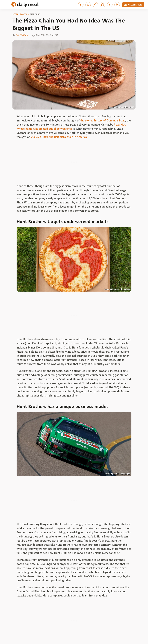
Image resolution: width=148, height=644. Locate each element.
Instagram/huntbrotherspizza (121, 107)
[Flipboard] (110, 5)
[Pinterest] (95, 5)
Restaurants (20, 14)
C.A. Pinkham (22, 35)
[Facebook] (81, 5)
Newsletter (133, 5)
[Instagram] (103, 5)
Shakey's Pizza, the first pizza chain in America (59, 137)
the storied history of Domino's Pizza (103, 121)
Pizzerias (35, 14)
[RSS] (117, 5)
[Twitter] (88, 5)
